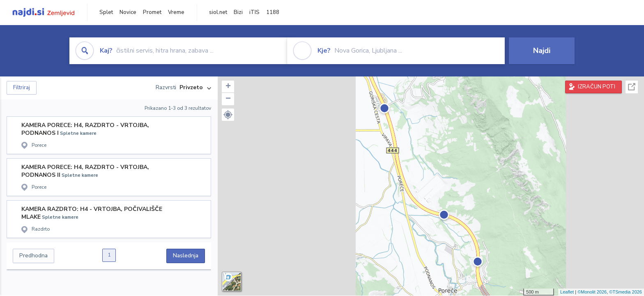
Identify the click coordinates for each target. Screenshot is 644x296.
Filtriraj (22, 88)
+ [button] (228, 87)
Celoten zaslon (632, 87)
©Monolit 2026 (592, 292)
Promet (152, 12)
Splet (106, 12)
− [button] (228, 99)
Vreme (176, 12)
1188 (273, 12)
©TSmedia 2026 (626, 292)
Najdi (542, 51)
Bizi (238, 12)
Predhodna (33, 256)
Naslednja (186, 256)
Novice (128, 12)
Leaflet (567, 292)
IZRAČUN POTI (597, 87)
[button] (228, 115)
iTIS (254, 12)
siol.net (218, 12)
